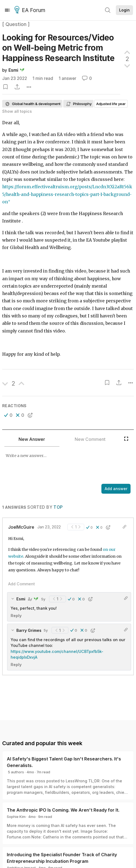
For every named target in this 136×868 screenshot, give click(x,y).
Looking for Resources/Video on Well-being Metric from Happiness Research (58, 48)
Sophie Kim (16, 817)
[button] (8, 415)
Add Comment (22, 584)
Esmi (13, 70)
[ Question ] (16, 24)
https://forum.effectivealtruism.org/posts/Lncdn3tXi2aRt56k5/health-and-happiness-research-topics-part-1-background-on (67, 194)
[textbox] (67, 466)
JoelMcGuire (21, 527)
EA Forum (31, 10)
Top (58, 507)
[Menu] (7, 10)
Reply (16, 616)
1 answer (67, 78)
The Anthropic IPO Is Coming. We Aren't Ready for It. (63, 810)
